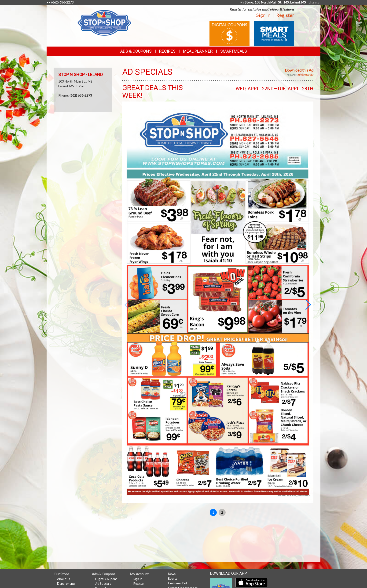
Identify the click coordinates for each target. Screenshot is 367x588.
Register (285, 15)
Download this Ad (299, 70)
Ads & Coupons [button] (136, 51)
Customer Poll (178, 583)
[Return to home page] (104, 22)
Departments (66, 584)
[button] (308, 305)
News (172, 574)
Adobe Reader (305, 74)
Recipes (167, 51)
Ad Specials (103, 584)
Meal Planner (198, 51)
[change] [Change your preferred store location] (314, 2)
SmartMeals (234, 51)
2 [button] (222, 512)
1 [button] (213, 512)
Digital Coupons (106, 579)
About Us (64, 579)
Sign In (263, 15)
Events (173, 578)
